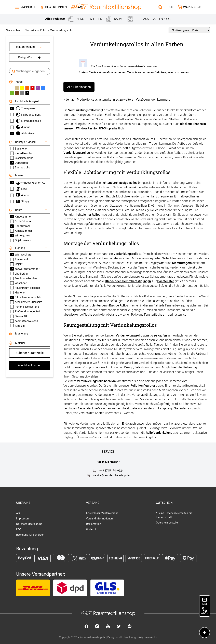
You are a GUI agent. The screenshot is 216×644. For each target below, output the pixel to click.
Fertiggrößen (30, 58)
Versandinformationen (99, 519)
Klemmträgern (182, 263)
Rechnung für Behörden (30, 535)
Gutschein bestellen (168, 523)
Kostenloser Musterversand (102, 513)
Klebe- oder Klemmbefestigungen (128, 281)
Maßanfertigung (26, 47)
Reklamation (94, 524)
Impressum (23, 519)
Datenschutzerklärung (29, 524)
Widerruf (91, 529)
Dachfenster (166, 281)
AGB (19, 513)
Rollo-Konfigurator (143, 386)
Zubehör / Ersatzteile (30, 353)
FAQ (19, 529)
